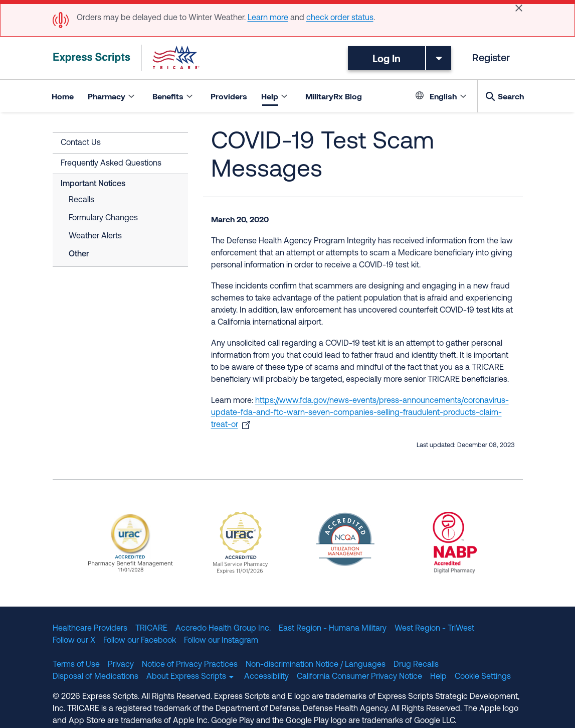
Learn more (268, 18)
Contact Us (81, 143)
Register (491, 59)
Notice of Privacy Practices (190, 665)
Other (79, 254)
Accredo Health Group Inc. (223, 629)
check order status (340, 18)
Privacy (121, 665)
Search (511, 96)
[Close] (519, 8)
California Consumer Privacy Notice (359, 677)
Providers (229, 96)
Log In (387, 58)
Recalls (81, 200)
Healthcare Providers (90, 629)
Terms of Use (76, 665)
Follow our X (74, 641)
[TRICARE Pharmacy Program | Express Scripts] (126, 58)
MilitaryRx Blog (334, 96)
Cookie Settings (483, 677)
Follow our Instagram (221, 641)
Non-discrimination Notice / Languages (316, 665)
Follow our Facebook (140, 641)
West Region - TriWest (434, 629)
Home (63, 96)
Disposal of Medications (95, 677)
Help (438, 677)
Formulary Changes (103, 218)
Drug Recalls (416, 665)
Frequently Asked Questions (111, 164)
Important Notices (93, 184)
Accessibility (266, 677)
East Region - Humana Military (333, 629)
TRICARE (151, 629)
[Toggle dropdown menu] (439, 58)
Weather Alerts (95, 236)
